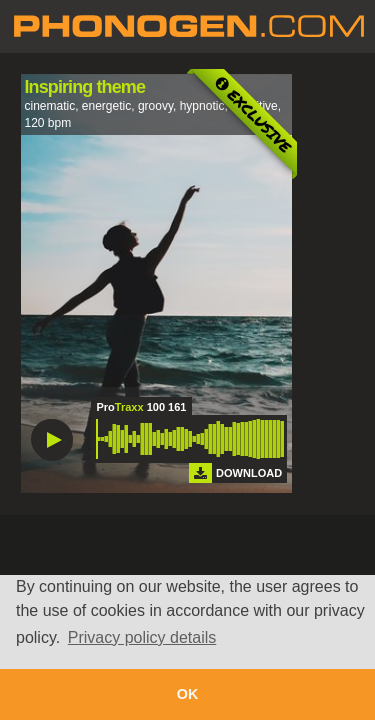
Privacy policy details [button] (142, 637)
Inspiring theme (85, 87)
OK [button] (188, 694)
